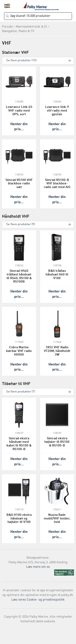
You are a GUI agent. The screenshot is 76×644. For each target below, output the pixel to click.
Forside (7, 27)
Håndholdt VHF (16, 217)
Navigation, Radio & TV (18, 31)
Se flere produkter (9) (21, 224)
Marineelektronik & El (32, 27)
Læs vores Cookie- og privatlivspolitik (38, 600)
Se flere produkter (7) (21, 392)
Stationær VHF (15, 53)
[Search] (38, 16)
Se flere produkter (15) (21, 61)
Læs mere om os (38, 567)
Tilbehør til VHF (16, 384)
